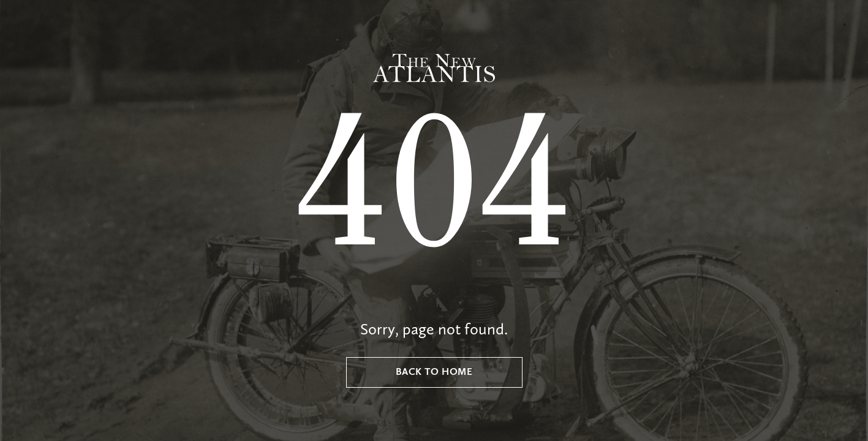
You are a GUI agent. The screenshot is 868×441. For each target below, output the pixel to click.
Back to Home (434, 372)
